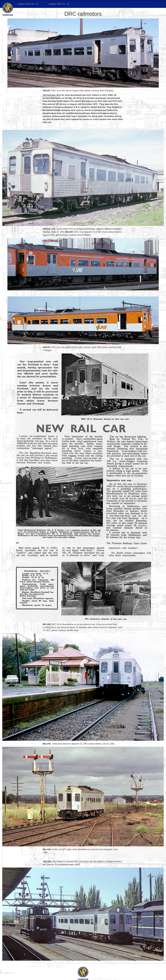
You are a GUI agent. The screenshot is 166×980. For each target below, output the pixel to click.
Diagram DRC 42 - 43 (59, 4)
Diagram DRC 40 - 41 (28, 4)
